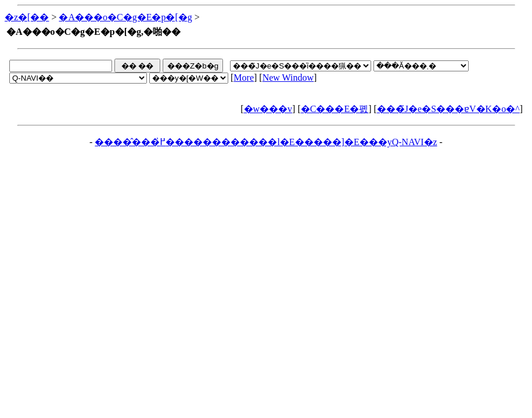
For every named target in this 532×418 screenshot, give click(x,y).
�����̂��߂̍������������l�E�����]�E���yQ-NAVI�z (266, 142)
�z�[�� (27, 17)
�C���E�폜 (335, 109)
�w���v (268, 109)
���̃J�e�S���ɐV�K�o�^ (448, 109)
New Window (288, 78)
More (244, 78)
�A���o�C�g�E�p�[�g (125, 17)
